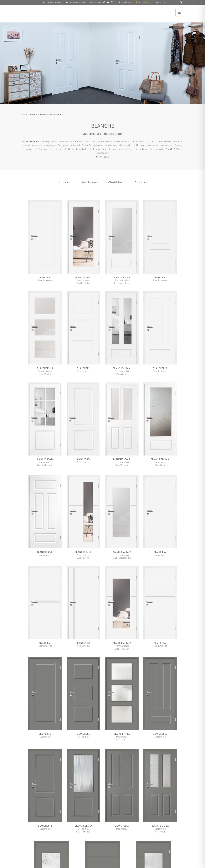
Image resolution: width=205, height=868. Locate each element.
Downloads (126, 2)
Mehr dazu (104, 157)
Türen (32, 115)
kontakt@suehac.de (77, 2)
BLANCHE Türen (45, 115)
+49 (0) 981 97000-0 (54, 2)
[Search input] (167, 2)
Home (24, 115)
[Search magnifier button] (181, 2)
